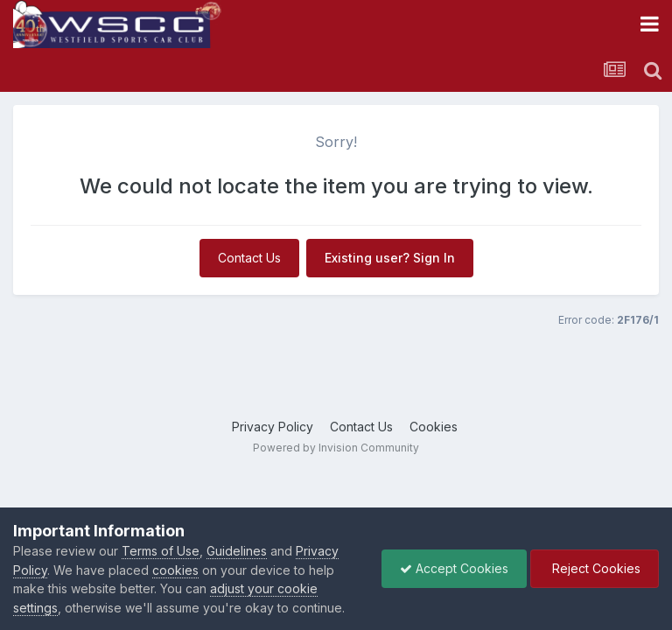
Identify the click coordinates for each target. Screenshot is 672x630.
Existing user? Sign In (390, 258)
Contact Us (249, 258)
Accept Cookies (454, 568)
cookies (175, 570)
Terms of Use (161, 551)
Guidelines (237, 551)
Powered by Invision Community (336, 448)
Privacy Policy (273, 427)
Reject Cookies (595, 568)
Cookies (434, 427)
